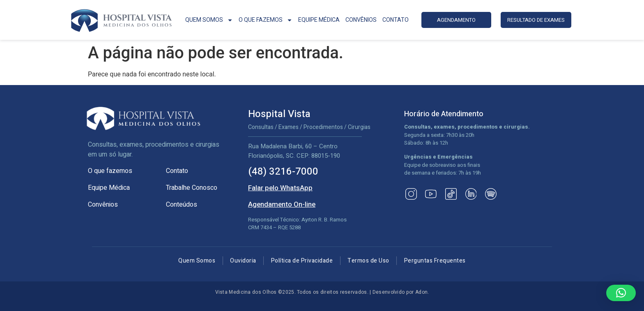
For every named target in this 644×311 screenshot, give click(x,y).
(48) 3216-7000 (283, 172)
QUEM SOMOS (209, 20)
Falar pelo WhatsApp (280, 188)
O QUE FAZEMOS (266, 20)
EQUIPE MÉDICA (319, 20)
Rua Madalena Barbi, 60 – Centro (293, 146)
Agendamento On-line (282, 204)
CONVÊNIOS (361, 20)
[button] (621, 293)
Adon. (422, 292)
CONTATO (396, 20)
